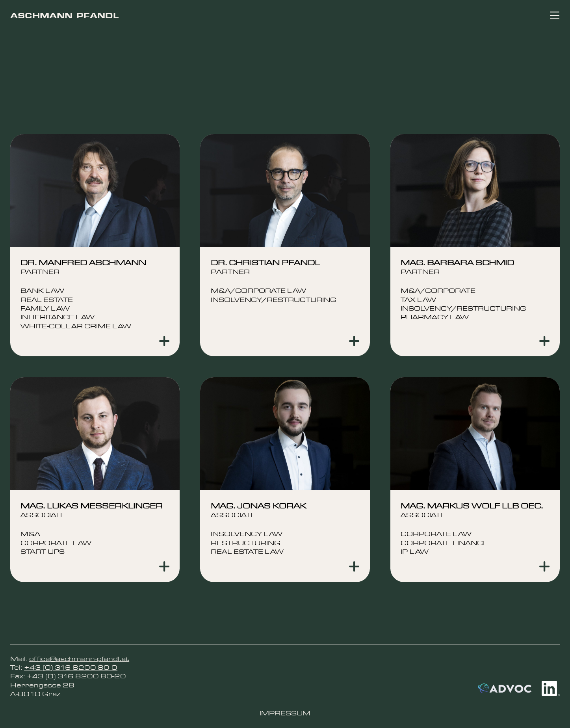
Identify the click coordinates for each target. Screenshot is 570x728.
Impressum (285, 713)
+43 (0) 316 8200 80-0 (71, 667)
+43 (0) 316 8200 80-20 (76, 676)
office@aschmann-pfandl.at (79, 659)
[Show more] (164, 341)
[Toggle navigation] (555, 15)
